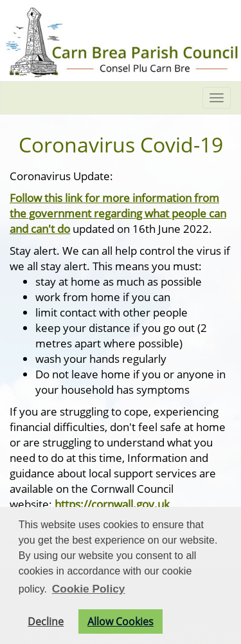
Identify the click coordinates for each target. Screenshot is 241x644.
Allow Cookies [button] (121, 621)
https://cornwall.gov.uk (112, 504)
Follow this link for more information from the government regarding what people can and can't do (118, 213)
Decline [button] (46, 621)
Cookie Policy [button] (89, 589)
